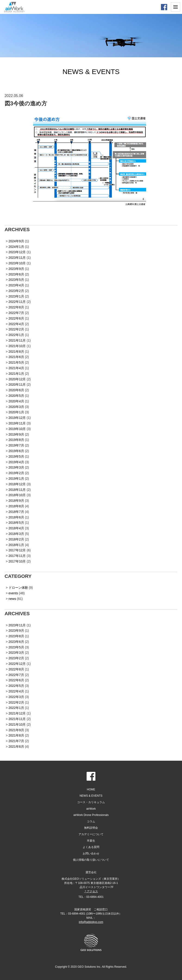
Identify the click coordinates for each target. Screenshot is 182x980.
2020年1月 (16, 412)
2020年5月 (16, 396)
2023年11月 (17, 258)
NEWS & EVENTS (91, 796)
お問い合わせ (91, 854)
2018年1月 (16, 545)
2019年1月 (16, 479)
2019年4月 (16, 462)
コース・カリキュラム (91, 802)
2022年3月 (16, 697)
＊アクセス (91, 891)
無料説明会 (91, 828)
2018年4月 (16, 528)
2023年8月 (16, 636)
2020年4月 (16, 401)
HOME (91, 789)
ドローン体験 (18, 588)
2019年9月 (16, 434)
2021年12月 (17, 713)
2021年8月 (16, 352)
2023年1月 (16, 296)
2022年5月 (16, 686)
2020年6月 (16, 390)
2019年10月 (17, 429)
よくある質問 (91, 847)
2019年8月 (16, 440)
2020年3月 (16, 407)
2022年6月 (16, 318)
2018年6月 (16, 517)
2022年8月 (16, 307)
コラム (91, 822)
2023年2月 (16, 291)
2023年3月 (16, 653)
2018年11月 (17, 490)
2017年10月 (17, 561)
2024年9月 (16, 241)
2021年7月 (16, 741)
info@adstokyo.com (91, 922)
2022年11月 (17, 302)
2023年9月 (16, 269)
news (12, 599)
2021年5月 (16, 362)
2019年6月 (16, 451)
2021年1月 (16, 374)
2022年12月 (17, 664)
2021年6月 (16, 357)
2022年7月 (16, 313)
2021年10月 (17, 346)
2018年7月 (16, 512)
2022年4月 (16, 324)
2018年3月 (16, 534)
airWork (91, 809)
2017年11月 (17, 556)
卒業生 (91, 841)
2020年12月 (17, 379)
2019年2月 (16, 473)
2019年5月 (16, 456)
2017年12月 (17, 550)
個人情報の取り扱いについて (91, 860)
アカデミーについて (91, 834)
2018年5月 (16, 523)
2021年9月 (16, 730)
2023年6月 (16, 274)
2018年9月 (16, 501)
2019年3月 (16, 467)
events (13, 593)
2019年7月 (16, 445)
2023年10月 (17, 263)
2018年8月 (16, 506)
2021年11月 (17, 340)
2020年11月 (17, 385)
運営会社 (91, 872)
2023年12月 (17, 252)
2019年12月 (17, 418)
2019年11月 (17, 423)
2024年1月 (16, 247)
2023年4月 (16, 285)
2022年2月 (16, 329)
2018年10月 (17, 495)
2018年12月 (17, 484)
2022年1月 (16, 335)
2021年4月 (16, 368)
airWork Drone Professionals (91, 815)
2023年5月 (16, 280)
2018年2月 (16, 539)
